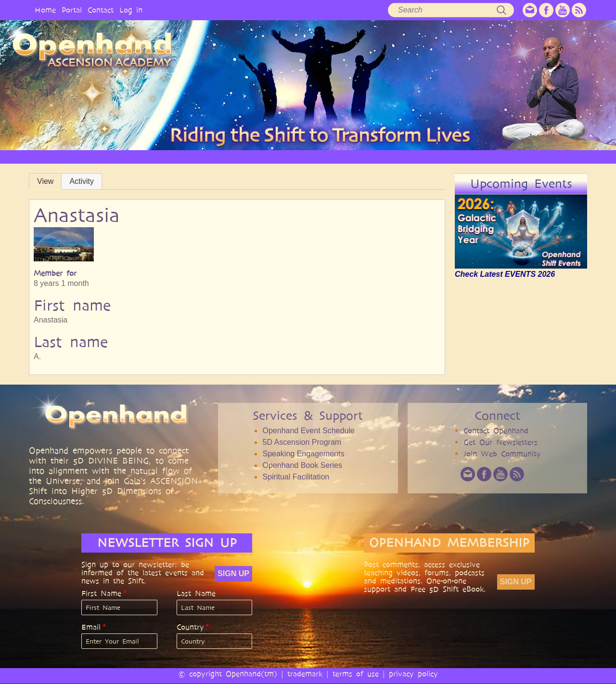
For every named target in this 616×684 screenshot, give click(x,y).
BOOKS (427, 157)
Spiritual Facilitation (296, 477)
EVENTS (526, 157)
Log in (131, 10)
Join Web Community (502, 454)
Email (91, 627)
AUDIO (387, 157)
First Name (101, 594)
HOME (101, 157)
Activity (82, 181)
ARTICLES (304, 157)
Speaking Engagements (303, 454)
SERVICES (257, 157)
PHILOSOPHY (204, 157)
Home (45, 10)
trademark (305, 674)
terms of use (356, 674)
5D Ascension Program (302, 442)
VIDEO (347, 157)
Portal (72, 10)
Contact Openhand (496, 431)
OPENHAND (148, 157)
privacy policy (413, 674)
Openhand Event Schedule (308, 431)
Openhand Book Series (302, 465)
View (45, 181)
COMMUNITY (476, 157)
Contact (101, 10)
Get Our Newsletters (500, 442)
